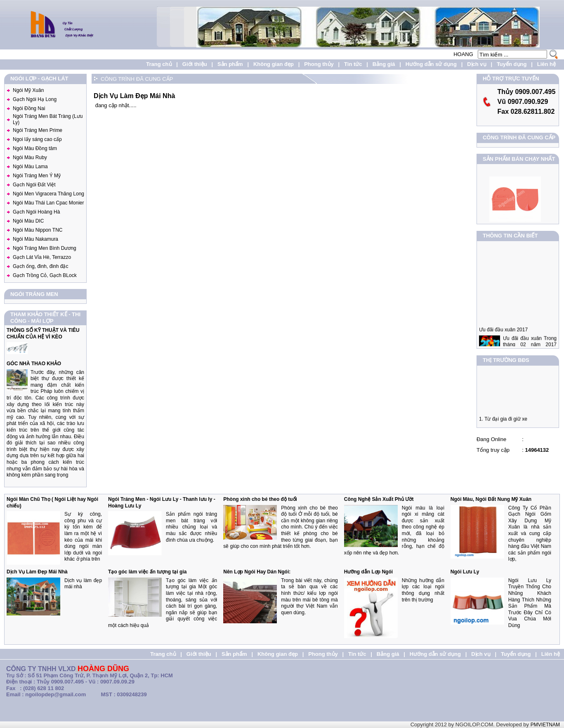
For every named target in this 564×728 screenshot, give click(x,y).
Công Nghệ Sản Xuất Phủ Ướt (379, 499)
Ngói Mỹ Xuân (28, 90)
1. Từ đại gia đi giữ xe (503, 421)
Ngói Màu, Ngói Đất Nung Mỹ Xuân (491, 499)
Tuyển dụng (512, 64)
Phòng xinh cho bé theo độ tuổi (260, 499)
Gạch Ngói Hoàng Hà (36, 212)
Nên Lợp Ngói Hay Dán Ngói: (257, 572)
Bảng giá (384, 64)
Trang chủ (159, 64)
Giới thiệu (195, 64)
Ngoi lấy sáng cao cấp (37, 139)
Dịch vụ (477, 64)
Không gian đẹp (274, 64)
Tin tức (353, 64)
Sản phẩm (230, 64)
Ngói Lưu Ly (465, 572)
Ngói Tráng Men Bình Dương (45, 248)
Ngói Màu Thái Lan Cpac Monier (48, 203)
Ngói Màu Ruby (30, 157)
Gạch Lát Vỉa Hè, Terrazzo (42, 257)
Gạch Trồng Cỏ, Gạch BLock (45, 275)
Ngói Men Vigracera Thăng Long (48, 194)
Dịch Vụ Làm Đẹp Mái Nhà (37, 572)
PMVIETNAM (545, 725)
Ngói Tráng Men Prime (38, 130)
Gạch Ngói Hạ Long (35, 99)
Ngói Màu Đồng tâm (35, 148)
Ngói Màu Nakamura (35, 239)
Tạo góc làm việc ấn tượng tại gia (147, 572)
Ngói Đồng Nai (29, 108)
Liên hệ (546, 64)
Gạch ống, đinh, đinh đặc (40, 266)
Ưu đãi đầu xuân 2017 (503, 335)
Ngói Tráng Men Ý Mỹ (37, 176)
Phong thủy (319, 64)
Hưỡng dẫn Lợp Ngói (368, 572)
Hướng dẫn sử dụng (431, 64)
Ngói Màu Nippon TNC (38, 230)
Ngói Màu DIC (28, 221)
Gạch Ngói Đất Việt (34, 185)
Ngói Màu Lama (30, 167)
